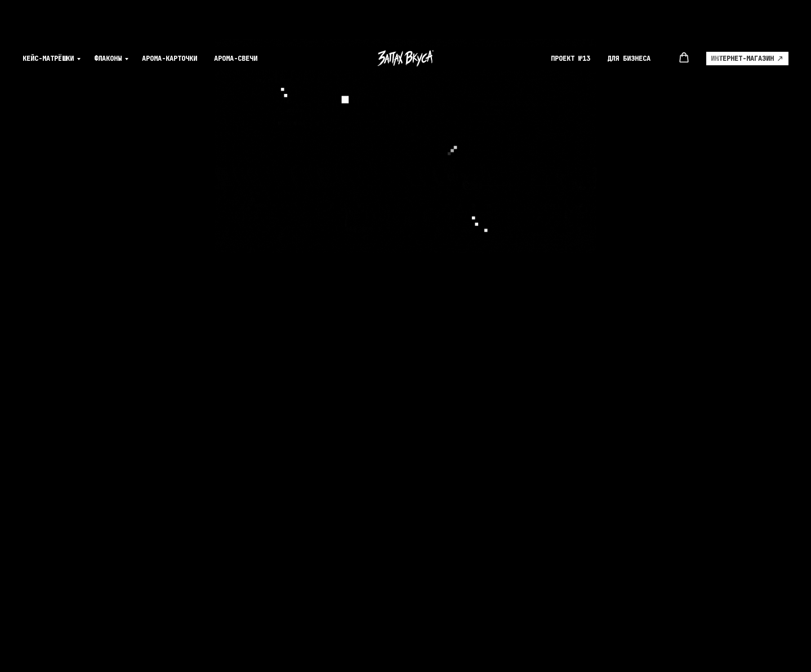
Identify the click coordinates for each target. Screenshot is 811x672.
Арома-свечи (236, 23)
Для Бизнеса (629, 23)
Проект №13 (571, 23)
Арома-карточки (170, 23)
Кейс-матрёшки (48, 23)
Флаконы (108, 23)
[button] (684, 22)
